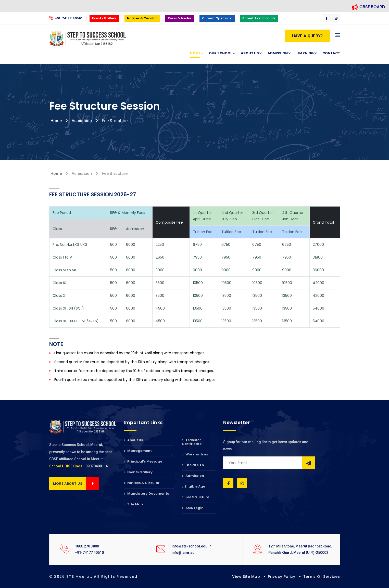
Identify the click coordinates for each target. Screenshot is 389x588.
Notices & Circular (142, 18)
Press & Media (180, 18)
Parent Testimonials (259, 18)
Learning (305, 53)
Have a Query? (308, 36)
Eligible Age (193, 486)
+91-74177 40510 (66, 18)
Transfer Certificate (192, 442)
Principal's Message (143, 461)
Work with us (195, 454)
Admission (278, 53)
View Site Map (246, 577)
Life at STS (193, 465)
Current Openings (217, 18)
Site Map (133, 504)
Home (195, 53)
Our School (221, 53)
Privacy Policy (282, 577)
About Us (250, 53)
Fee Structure (196, 497)
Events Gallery (104, 18)
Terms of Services (322, 577)
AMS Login (193, 508)
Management (138, 451)
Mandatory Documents (146, 494)
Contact (331, 53)
